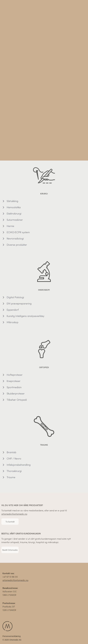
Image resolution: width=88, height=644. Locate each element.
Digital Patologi (15, 298)
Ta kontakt (10, 522)
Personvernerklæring (12, 637)
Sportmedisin (14, 388)
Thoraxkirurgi (14, 472)
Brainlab (11, 453)
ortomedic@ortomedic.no (14, 515)
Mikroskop (12, 323)
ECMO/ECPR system (18, 233)
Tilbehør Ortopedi (17, 401)
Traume (11, 478)
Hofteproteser (15, 376)
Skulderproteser (16, 394)
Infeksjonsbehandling (19, 466)
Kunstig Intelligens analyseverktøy (25, 317)
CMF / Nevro (14, 459)
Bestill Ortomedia (10, 551)
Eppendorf (13, 311)
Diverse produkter (17, 246)
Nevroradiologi (15, 239)
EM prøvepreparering (19, 304)
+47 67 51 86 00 (10, 578)
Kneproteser (14, 382)
